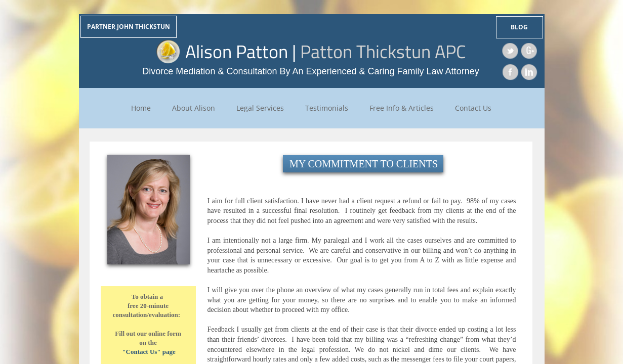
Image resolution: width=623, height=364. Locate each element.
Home (141, 108)
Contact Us (473, 108)
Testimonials (327, 108)
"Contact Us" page (149, 352)
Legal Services (260, 108)
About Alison (194, 108)
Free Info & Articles (402, 108)
